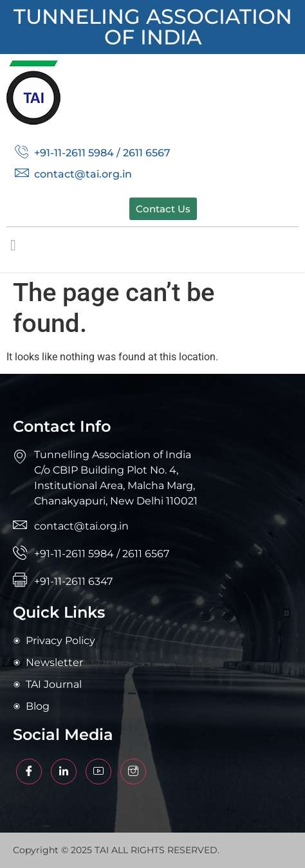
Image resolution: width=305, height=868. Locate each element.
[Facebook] (29, 771)
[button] (13, 245)
